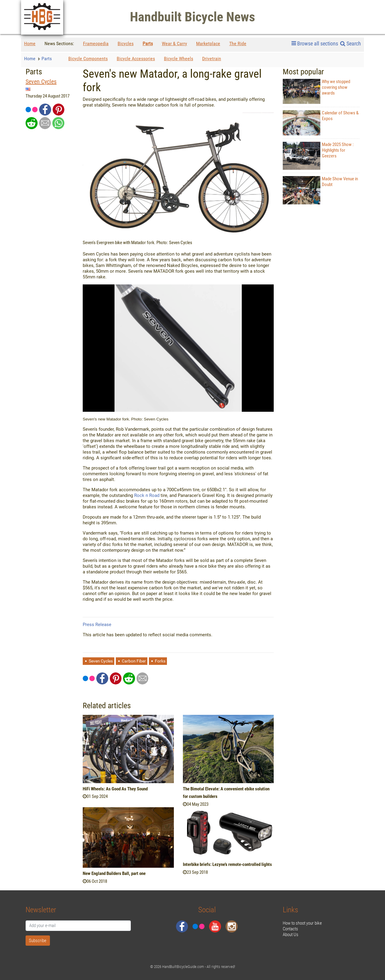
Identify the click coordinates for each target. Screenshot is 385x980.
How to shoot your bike (302, 923)
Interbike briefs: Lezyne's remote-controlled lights (227, 864)
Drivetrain (212, 59)
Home (30, 43)
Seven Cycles (41, 82)
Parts (148, 43)
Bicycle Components (88, 59)
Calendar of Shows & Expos (321, 123)
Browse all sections (315, 44)
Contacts (290, 929)
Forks (160, 661)
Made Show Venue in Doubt (320, 190)
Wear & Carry (174, 43)
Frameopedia (96, 43)
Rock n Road (147, 495)
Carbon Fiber (134, 661)
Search (351, 43)
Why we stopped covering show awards (316, 91)
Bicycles (126, 43)
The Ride (238, 43)
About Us (291, 935)
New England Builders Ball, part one (114, 873)
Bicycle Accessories (136, 59)
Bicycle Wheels (179, 59)
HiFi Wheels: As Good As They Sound (115, 789)
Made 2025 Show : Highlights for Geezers (318, 156)
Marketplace (208, 43)
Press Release (97, 625)
